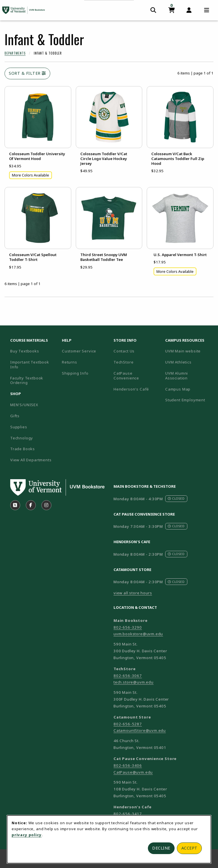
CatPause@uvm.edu (133, 772)
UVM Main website (189, 351)
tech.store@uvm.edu (134, 682)
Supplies (19, 427)
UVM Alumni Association (189, 376)
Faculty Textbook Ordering (27, 380)
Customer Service (79, 351)
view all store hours (133, 593)
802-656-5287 (128, 724)
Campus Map (189, 389)
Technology (22, 438)
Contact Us (124, 351)
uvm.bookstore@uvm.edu (138, 634)
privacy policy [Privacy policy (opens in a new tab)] (27, 835)
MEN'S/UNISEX (24, 405)
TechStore (123, 362)
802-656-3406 (128, 765)
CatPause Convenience (126, 376)
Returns (70, 362)
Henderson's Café (131, 389)
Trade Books (23, 449)
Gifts (15, 416)
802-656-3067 (128, 676)
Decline (161, 848)
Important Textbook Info (30, 365)
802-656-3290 (128, 627)
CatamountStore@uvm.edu (140, 730)
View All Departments (31, 460)
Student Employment (189, 400)
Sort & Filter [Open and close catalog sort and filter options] (27, 73)
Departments (15, 53)
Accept (189, 848)
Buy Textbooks (25, 351)
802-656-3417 (128, 814)
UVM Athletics (189, 362)
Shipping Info (75, 373)
